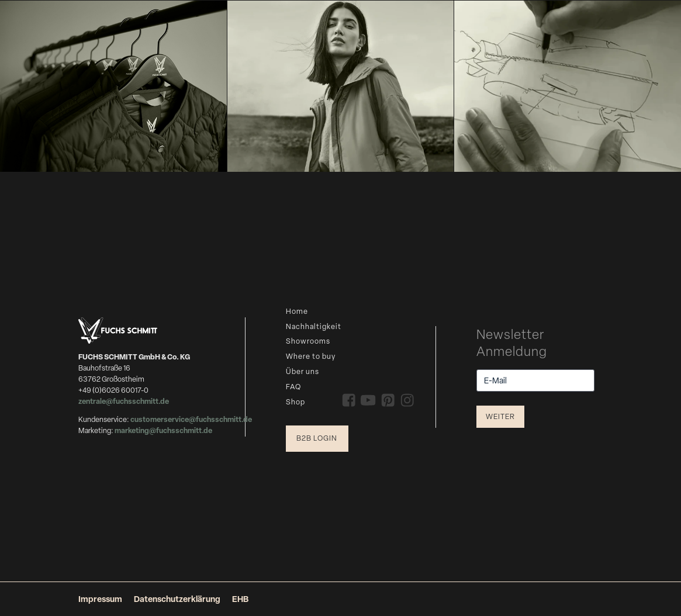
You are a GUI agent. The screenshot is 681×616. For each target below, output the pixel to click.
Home (297, 311)
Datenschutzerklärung (177, 599)
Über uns (303, 371)
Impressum (100, 599)
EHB (240, 599)
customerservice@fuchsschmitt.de (191, 419)
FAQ (293, 387)
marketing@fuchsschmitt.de (163, 430)
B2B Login (317, 438)
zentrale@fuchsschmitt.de (124, 401)
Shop (295, 402)
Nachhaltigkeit (314, 326)
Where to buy (311, 356)
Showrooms (308, 341)
